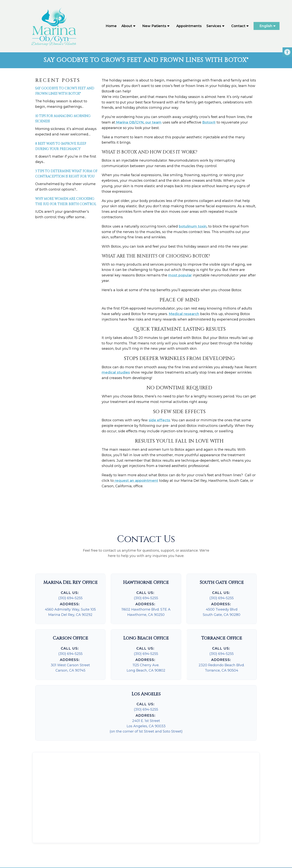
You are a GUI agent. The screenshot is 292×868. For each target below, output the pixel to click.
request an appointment (136, 481)
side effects (159, 421)
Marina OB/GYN (129, 123)
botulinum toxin (193, 227)
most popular (180, 276)
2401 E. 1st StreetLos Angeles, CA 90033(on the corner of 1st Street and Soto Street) (146, 726)
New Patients (154, 26)
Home (111, 26)
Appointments (189, 26)
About (127, 26)
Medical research (184, 314)
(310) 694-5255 (70, 598)
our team (153, 123)
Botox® (209, 123)
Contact (238, 26)
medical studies (116, 373)
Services (214, 26)
